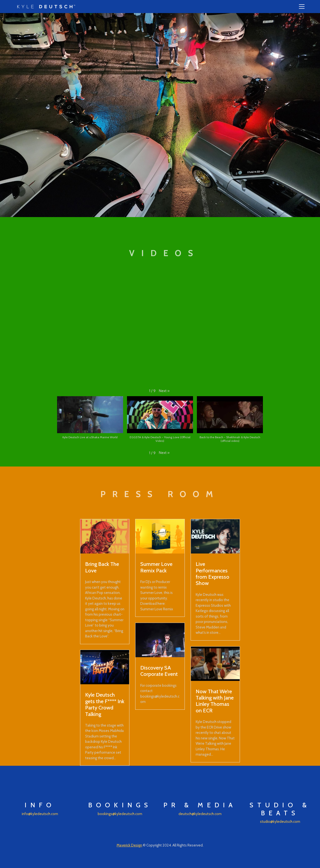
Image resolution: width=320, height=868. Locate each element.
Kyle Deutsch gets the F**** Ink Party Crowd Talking (105, 704)
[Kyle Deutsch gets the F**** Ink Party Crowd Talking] (105, 667)
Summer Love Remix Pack (156, 567)
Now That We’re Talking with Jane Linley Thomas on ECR (215, 701)
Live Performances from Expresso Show (212, 573)
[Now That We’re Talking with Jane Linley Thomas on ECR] (215, 664)
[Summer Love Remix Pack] (160, 536)
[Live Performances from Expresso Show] (215, 536)
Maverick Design (129, 845)
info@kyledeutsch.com (40, 814)
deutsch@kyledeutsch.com (200, 814)
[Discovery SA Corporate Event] (160, 640)
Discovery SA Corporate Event (159, 671)
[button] (164, 391)
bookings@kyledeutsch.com (120, 814)
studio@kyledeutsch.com (280, 822)
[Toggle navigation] (302, 7)
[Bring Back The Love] (105, 536)
